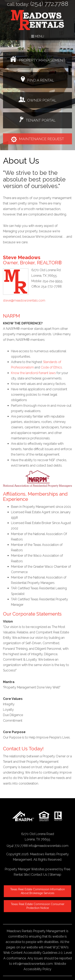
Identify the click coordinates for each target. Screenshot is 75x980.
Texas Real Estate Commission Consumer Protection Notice (38, 906)
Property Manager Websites (25, 869)
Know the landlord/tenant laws (33, 373)
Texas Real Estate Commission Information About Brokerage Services (38, 891)
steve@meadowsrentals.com (24, 300)
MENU (38, 36)
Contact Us (39, 875)
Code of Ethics (51, 367)
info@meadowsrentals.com (48, 846)
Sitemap (55, 875)
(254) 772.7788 (49, 4)
